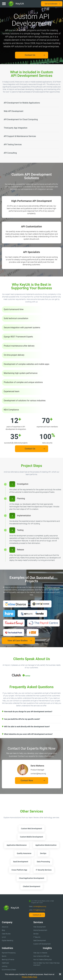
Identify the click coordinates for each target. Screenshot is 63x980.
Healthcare (5, 963)
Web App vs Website (40, 953)
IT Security (37, 937)
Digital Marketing (7, 941)
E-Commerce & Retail (9, 970)
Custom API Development (42, 944)
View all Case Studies (18, 641)
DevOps (36, 934)
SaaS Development (40, 941)
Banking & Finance (8, 960)
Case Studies (6, 934)
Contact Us (30, 55)
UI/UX (4, 937)
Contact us (37, 915)
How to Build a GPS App (41, 956)
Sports (4, 956)
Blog (3, 930)
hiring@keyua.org (39, 910)
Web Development (39, 927)
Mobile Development (40, 930)
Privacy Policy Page (29, 977)
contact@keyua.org (40, 906)
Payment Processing (9, 953)
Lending (5, 966)
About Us (5, 927)
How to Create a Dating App (43, 960)
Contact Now (27, 780)
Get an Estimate (51, 4)
